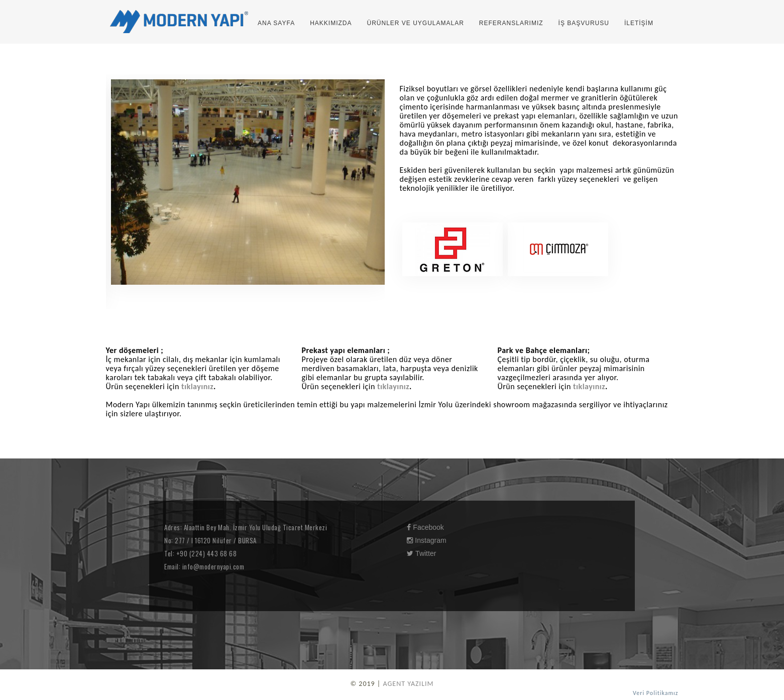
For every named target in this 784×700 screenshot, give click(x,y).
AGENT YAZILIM (408, 684)
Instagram (426, 540)
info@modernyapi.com (212, 566)
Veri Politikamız (655, 693)
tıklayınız (197, 386)
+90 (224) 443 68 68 (205, 553)
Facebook (425, 527)
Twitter (421, 553)
